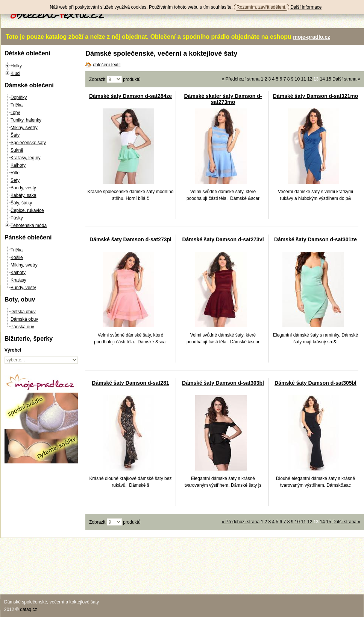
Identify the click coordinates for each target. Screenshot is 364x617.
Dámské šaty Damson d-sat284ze (130, 96)
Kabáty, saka (23, 195)
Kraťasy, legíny (26, 158)
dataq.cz (28, 609)
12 (310, 79)
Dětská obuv (23, 312)
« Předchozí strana (240, 79)
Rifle (15, 173)
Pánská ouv (22, 327)
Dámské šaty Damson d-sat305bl (315, 383)
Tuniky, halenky (26, 120)
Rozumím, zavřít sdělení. (262, 7)
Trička (17, 105)
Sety (15, 180)
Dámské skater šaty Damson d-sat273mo (223, 99)
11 (303, 79)
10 (297, 79)
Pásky (17, 218)
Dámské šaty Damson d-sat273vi (223, 239)
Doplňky (19, 98)
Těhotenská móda (29, 225)
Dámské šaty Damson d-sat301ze (315, 239)
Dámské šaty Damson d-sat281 (130, 383)
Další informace (306, 7)
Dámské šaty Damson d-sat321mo (315, 96)
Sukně (17, 150)
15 (328, 79)
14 (322, 79)
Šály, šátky (21, 203)
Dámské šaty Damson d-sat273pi (130, 239)
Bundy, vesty (23, 188)
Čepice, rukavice (27, 210)
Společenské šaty (28, 143)
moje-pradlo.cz (312, 37)
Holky (16, 66)
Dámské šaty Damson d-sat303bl (223, 383)
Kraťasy (18, 280)
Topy (15, 113)
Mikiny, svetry (24, 128)
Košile (17, 257)
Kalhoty (18, 165)
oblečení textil (107, 65)
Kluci (15, 73)
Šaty (15, 135)
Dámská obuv (24, 319)
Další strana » (346, 79)
